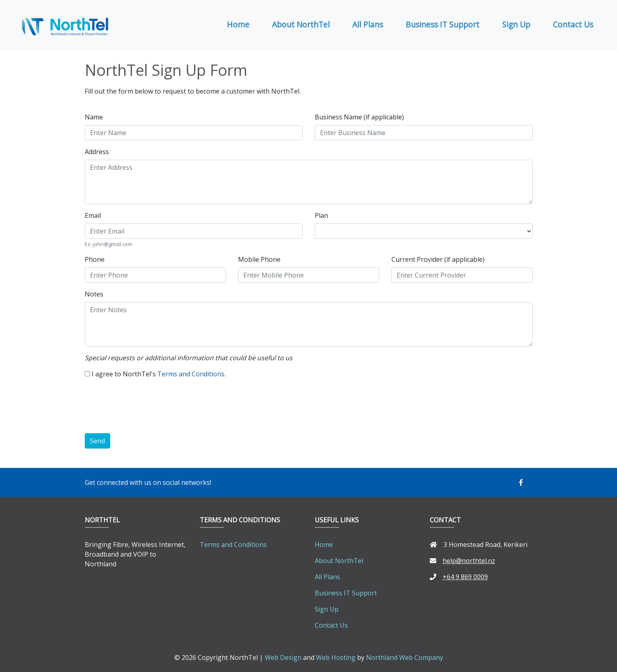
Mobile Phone (259, 259)
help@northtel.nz (462, 561)
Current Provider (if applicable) (438, 259)
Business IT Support (442, 24)
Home (238, 24)
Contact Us (573, 24)
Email (93, 215)
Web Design (283, 657)
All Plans (368, 24)
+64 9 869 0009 (459, 577)
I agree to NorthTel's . (159, 374)
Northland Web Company (405, 657)
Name (94, 117)
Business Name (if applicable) (359, 117)
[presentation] (146, 407)
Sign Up (516, 24)
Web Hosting (336, 657)
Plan (321, 215)
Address (97, 152)
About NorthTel (301, 24)
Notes (94, 294)
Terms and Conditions (191, 374)
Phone (95, 259)
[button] (526, 482)
